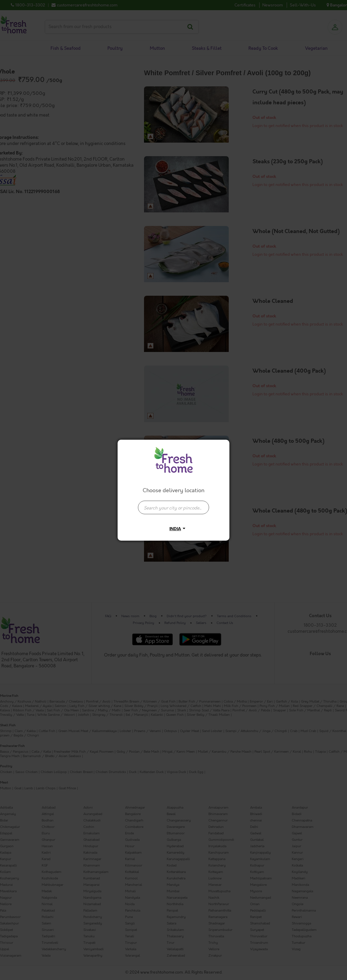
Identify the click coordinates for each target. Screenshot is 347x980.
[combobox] (173, 504)
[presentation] (173, 507)
